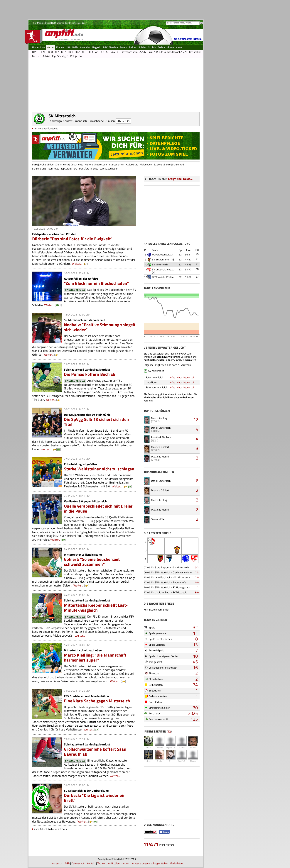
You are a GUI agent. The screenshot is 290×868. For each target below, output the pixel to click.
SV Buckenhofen (161, 259)
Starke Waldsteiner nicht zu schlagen (99, 469)
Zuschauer (112, 168)
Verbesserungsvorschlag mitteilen (149, 863)
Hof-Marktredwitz (41, 23)
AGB (67, 863)
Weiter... (77, 264)
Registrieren (75, 23)
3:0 (197, 592)
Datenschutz (78, 863)
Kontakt (91, 863)
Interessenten (116, 164)
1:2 (197, 587)
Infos (172, 377)
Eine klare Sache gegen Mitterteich (97, 701)
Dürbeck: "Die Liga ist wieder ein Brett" (95, 798)
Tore (75, 168)
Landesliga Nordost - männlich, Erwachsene (76, 121)
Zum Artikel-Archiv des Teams (50, 829)
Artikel (43, 164)
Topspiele (66, 168)
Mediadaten (176, 863)
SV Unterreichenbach (164, 269)
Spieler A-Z (178, 164)
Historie (89, 164)
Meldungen (146, 164)
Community (62, 164)
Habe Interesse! (185, 377)
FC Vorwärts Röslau (163, 277)
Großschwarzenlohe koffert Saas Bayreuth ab (95, 752)
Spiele (167, 164)
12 (196, 419)
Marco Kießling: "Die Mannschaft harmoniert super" (95, 657)
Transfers (84, 168)
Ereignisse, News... (180, 179)
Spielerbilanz (39, 168)
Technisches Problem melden (113, 863)
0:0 (197, 582)
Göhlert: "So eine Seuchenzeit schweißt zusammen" (92, 562)
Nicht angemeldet (59, 23)
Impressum (57, 863)
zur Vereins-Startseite (46, 128)
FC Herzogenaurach (163, 254)
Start (35, 164)
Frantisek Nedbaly (161, 437)
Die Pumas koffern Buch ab (90, 374)
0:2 (197, 567)
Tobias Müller (158, 519)
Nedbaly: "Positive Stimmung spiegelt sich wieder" (100, 327)
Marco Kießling (159, 418)
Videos (95, 168)
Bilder (51, 164)
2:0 (197, 577)
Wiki (102, 168)
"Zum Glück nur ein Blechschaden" (96, 283)
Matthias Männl (160, 456)
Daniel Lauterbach (161, 428)
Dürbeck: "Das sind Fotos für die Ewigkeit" (72, 239)
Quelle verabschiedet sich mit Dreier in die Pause (98, 508)
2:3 (197, 572)
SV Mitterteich (160, 264)
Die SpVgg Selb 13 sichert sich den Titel (96, 422)
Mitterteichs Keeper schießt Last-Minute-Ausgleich (96, 608)
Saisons (158, 164)
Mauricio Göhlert (160, 447)
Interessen (101, 164)
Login (85, 23)
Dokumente (77, 164)
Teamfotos (53, 168)
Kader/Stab (132, 164)
